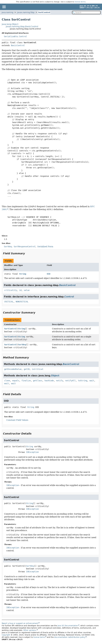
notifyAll (70, 381)
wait (92, 381)
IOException (32, 452)
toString (83, 381)
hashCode (49, 381)
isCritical (38, 369)
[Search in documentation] (86, 13)
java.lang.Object (10, 24)
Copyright (6, 635)
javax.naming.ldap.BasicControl (22, 26)
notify (59, 381)
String (23, 274)
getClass (38, 381)
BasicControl (18, 45)
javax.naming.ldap (26, 12)
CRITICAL (9, 302)
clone (7, 381)
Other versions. (30, 630)
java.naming (7, 12)
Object (55, 376)
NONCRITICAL (22, 302)
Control (23, 36)
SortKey (22, 345)
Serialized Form (45, 247)
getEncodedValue (13, 369)
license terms (80, 2)
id (20, 290)
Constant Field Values (17, 420)
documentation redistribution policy (70, 637)
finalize (26, 381)
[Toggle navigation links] (4, 7)
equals (16, 381)
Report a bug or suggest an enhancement (20, 623)
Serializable (11, 36)
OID (49, 274)
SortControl (44, 12)
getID (27, 369)
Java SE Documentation (68, 626)
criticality (11, 290)
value (27, 290)
